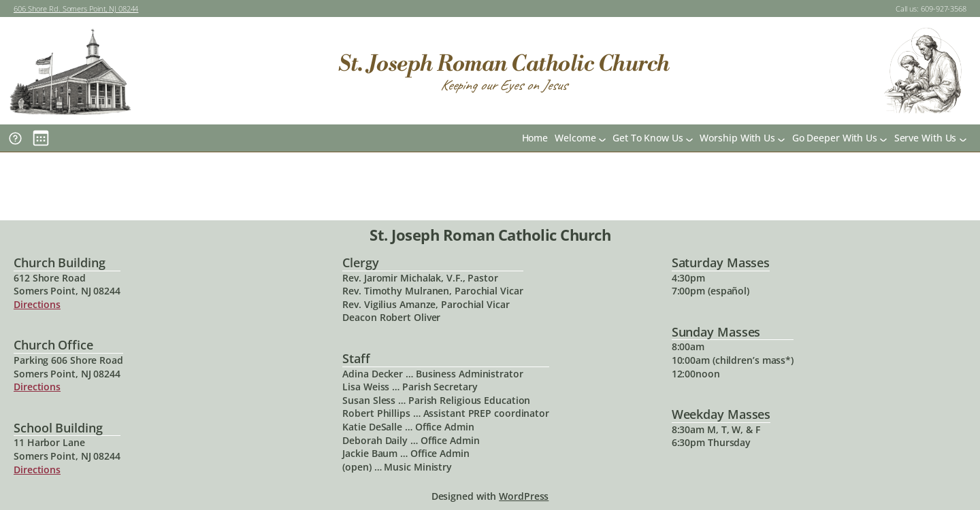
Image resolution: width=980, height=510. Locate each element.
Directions (37, 304)
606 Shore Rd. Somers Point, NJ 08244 (76, 8)
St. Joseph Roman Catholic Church (504, 64)
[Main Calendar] (41, 138)
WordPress (524, 496)
